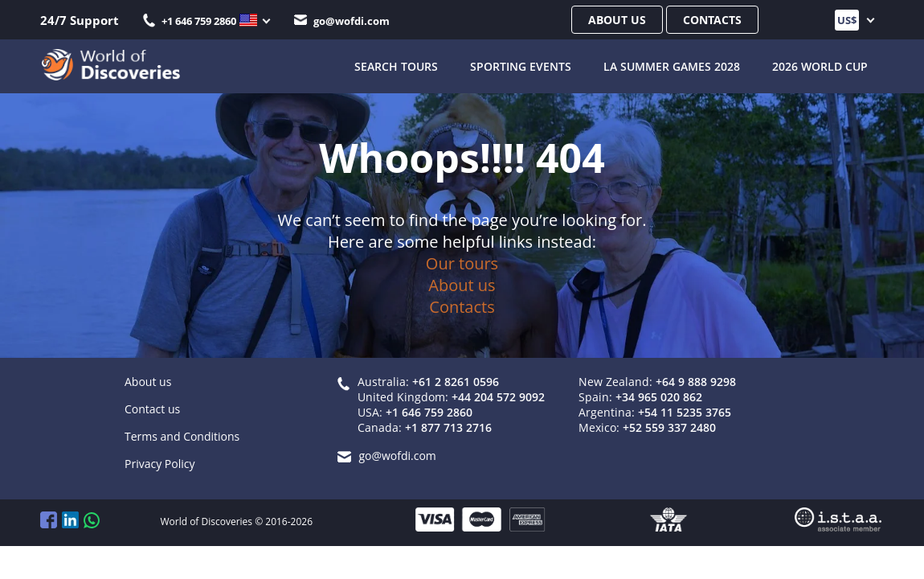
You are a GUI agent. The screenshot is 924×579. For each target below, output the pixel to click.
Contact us (152, 409)
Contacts (712, 20)
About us (617, 20)
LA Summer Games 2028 (672, 65)
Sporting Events (521, 65)
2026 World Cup (820, 65)
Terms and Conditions (182, 436)
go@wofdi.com (342, 21)
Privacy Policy (159, 464)
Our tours (462, 263)
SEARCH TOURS (396, 65)
